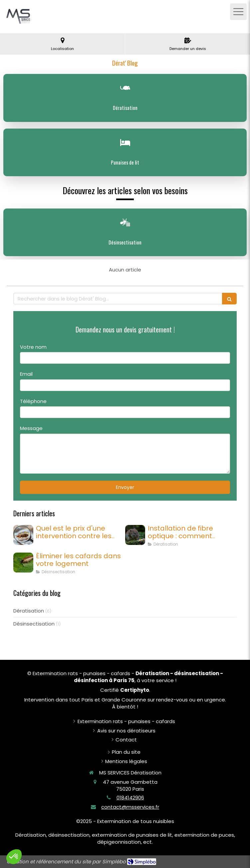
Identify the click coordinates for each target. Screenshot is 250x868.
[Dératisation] (125, 98)
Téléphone (33, 401)
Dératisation (29, 611)
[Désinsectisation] (125, 232)
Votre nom (33, 347)
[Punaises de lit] (125, 152)
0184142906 (130, 798)
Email (26, 374)
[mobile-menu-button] (238, 12)
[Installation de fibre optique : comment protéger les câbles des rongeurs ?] (135, 535)
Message (31, 428)
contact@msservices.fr (130, 807)
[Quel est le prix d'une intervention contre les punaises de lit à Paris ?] (23, 535)
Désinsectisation (34, 624)
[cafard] (23, 563)
